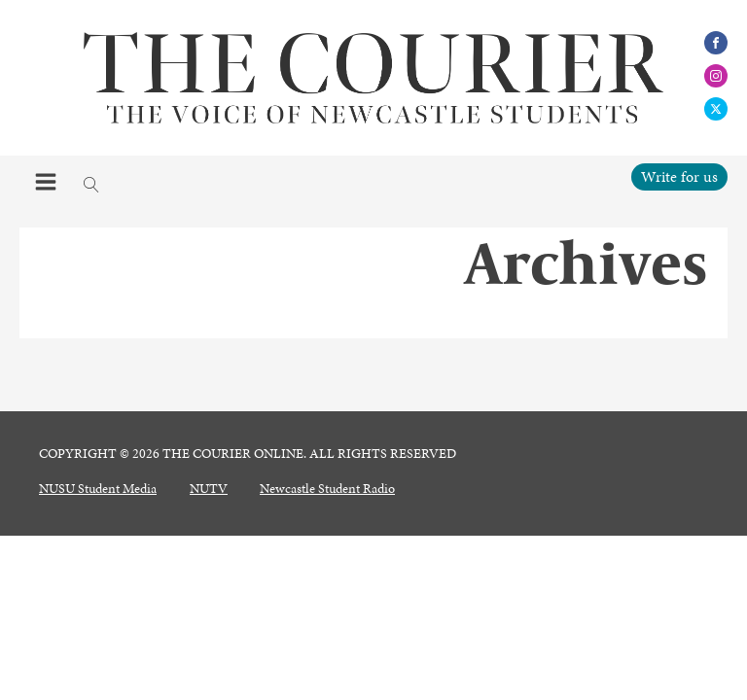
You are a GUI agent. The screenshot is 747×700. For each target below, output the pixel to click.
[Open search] (91, 185)
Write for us (679, 176)
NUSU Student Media (98, 489)
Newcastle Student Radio (327, 489)
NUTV (209, 489)
